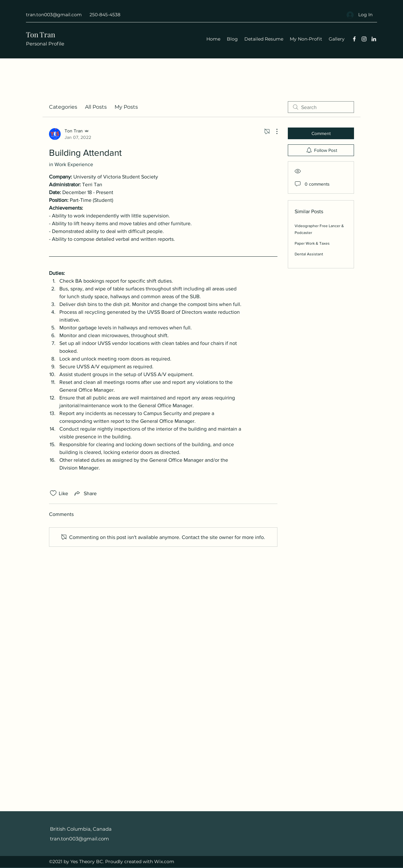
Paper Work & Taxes (312, 243)
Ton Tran (41, 34)
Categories (63, 107)
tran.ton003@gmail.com (54, 15)
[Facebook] (354, 39)
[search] (321, 107)
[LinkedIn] (374, 39)
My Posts (126, 107)
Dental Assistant (309, 254)
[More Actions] (274, 131)
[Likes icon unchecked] (53, 493)
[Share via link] (85, 493)
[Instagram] (364, 39)
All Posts (96, 107)
